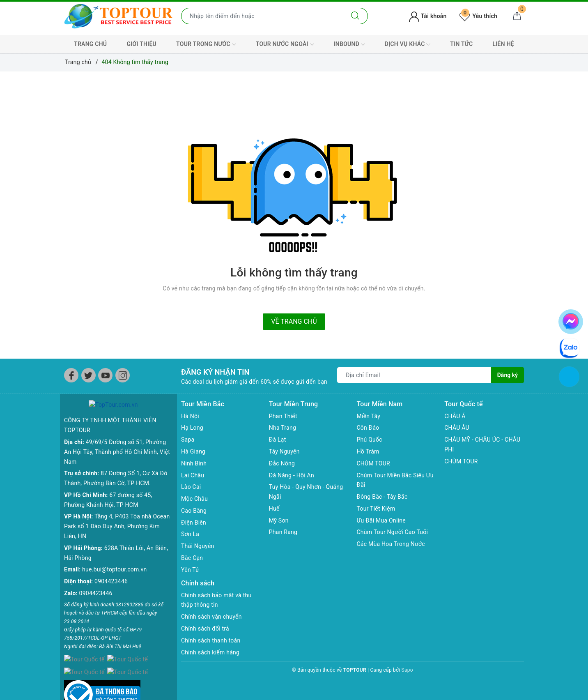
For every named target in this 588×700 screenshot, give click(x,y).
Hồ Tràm (368, 451)
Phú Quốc (370, 440)
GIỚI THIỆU (141, 44)
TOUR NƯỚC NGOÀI (285, 44)
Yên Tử (190, 570)
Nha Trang (283, 428)
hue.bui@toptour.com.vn (114, 560)
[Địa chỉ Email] (414, 375)
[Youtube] (105, 375)
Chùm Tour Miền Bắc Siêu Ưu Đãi (395, 480)
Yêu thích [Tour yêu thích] (478, 16)
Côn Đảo (368, 428)
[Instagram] (123, 375)
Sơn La (190, 534)
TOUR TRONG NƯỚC (206, 44)
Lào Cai (191, 487)
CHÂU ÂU (457, 428)
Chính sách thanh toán (211, 640)
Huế (274, 509)
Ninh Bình (194, 463)
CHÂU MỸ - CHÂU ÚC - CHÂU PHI (482, 444)
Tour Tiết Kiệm (376, 509)
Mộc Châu (194, 499)
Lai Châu (193, 475)
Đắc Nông (282, 463)
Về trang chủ (294, 321)
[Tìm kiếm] (355, 16)
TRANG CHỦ (90, 44)
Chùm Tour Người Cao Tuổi (393, 532)
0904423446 (111, 572)
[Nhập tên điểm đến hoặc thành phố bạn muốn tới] (262, 16)
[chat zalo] (570, 348)
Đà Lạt (278, 440)
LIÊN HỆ (503, 44)
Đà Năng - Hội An (292, 475)
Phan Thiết (283, 416)
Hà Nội (190, 416)
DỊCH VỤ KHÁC (408, 44)
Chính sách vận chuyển (211, 617)
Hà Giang (193, 451)
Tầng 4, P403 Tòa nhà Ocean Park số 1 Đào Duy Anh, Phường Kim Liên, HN (117, 517)
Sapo (407, 670)
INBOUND (349, 44)
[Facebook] (71, 375)
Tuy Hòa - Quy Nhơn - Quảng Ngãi (306, 492)
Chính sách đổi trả (205, 629)
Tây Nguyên (284, 451)
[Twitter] (88, 375)
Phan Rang (283, 532)
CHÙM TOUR (373, 463)
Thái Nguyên (198, 546)
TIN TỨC (461, 44)
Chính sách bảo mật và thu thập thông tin (216, 600)
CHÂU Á (455, 416)
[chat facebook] (571, 320)
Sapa (188, 440)
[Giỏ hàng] (517, 16)
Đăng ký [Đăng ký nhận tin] (508, 375)
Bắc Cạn (192, 558)
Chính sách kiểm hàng (210, 652)
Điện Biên (194, 523)
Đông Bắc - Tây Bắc (382, 497)
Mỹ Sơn (279, 520)
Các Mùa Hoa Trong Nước (391, 544)
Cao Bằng (194, 511)
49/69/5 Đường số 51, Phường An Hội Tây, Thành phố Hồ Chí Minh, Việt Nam (117, 442)
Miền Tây (369, 416)
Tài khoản (428, 16)
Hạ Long (192, 428)
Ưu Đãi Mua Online (381, 520)
